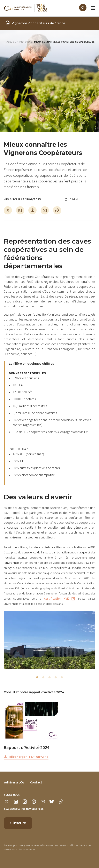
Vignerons (25, 42)
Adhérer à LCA (14, 782)
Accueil (11, 42)
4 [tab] (56, 678)
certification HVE (57, 599)
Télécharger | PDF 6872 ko (26, 756)
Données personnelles (24, 849)
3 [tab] (49, 678)
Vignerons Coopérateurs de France (35, 23)
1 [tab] (37, 678)
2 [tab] (43, 678)
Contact (36, 782)
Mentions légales (70, 845)
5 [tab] (62, 678)
